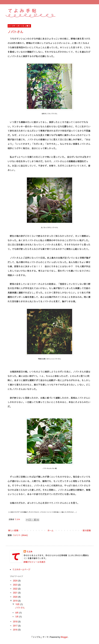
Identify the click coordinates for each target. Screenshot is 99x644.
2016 (15, 630)
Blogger (64, 637)
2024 (15, 581)
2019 (15, 601)
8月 (17, 613)
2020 (15, 597)
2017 (15, 626)
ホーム (50, 530)
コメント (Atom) (20, 535)
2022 (15, 589)
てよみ (29, 552)
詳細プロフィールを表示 (35, 562)
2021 (15, 593)
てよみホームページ (21, 569)
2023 (15, 585)
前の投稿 (87, 530)
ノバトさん (15, 32)
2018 (15, 621)
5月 (17, 617)
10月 (18, 604)
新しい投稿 (13, 530)
